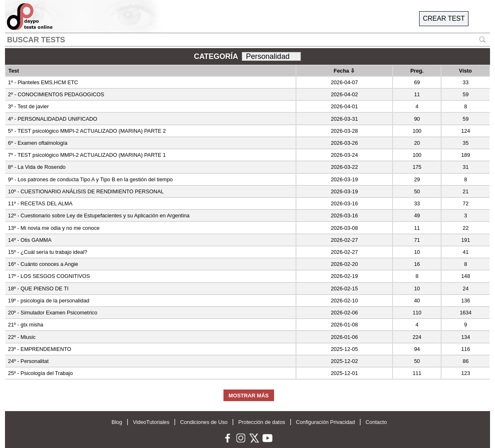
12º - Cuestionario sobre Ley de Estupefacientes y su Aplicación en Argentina (99, 215)
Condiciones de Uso (204, 422)
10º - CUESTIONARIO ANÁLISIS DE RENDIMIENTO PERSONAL (86, 191)
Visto (465, 71)
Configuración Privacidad (325, 422)
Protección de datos (262, 422)
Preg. (417, 71)
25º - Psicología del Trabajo (40, 373)
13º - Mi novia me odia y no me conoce (54, 228)
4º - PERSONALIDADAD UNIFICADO (52, 119)
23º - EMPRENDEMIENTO (39, 349)
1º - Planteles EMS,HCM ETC (43, 82)
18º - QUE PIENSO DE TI (38, 289)
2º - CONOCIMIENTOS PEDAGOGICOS (56, 94)
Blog (117, 422)
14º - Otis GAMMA (30, 240)
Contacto (376, 422)
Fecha (345, 71)
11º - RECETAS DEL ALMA (40, 203)
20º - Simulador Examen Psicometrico (52, 313)
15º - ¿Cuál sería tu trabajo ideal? (47, 252)
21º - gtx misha (25, 325)
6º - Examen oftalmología (38, 143)
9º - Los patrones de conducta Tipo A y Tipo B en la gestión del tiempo (90, 179)
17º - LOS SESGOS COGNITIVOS (49, 276)
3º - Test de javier (28, 106)
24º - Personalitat (28, 361)
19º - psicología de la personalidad (49, 301)
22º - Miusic (22, 337)
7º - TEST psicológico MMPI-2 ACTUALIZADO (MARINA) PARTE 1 (87, 155)
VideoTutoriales (151, 422)
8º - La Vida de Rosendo (37, 167)
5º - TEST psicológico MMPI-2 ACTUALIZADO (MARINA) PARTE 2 (87, 131)
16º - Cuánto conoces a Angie (43, 264)
